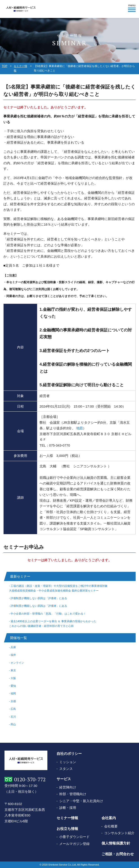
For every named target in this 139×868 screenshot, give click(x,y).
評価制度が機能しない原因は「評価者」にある (39, 598)
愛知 (13, 686)
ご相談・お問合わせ (117, 854)
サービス (64, 779)
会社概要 (111, 826)
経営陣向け (68, 787)
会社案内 (108, 818)
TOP (4, 66)
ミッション (68, 762)
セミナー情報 (20, 68)
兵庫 (13, 647)
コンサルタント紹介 (119, 833)
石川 (13, 717)
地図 (79, 428)
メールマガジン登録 (74, 844)
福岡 (13, 693)
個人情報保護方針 (116, 843)
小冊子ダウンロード (74, 837)
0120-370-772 (30, 779)
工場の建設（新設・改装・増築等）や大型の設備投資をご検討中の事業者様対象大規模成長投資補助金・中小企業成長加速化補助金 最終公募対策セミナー (58, 588)
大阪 (13, 678)
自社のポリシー (69, 754)
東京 (13, 670)
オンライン (17, 663)
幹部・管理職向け (73, 794)
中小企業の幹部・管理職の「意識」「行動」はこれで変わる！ (48, 614)
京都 (13, 701)
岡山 (13, 724)
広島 (13, 709)
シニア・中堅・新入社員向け (81, 801)
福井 (13, 655)
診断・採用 (68, 808)
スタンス (66, 769)
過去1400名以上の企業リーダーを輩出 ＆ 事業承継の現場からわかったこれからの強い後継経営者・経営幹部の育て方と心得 (53, 624)
